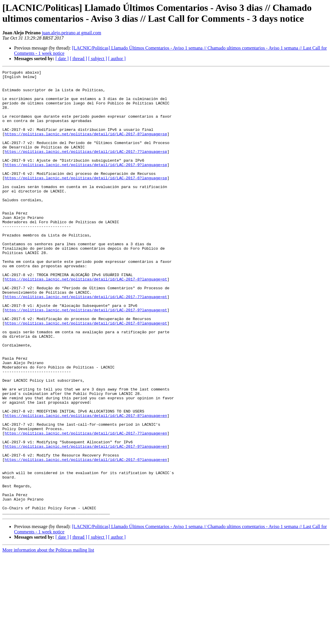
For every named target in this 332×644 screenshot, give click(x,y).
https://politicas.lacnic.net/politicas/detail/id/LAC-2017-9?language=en (86, 522)
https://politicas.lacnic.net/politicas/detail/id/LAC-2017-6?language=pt (86, 374)
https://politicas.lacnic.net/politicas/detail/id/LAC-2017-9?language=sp (86, 184)
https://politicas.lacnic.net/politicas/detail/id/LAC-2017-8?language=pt (86, 321)
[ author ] (117, 59)
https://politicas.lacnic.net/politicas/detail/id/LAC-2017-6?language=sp (86, 200)
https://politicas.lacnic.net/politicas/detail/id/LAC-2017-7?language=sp (86, 168)
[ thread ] (78, 59)
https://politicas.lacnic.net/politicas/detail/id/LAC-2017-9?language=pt (86, 358)
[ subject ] (98, 59)
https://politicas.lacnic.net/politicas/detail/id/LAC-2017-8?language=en (86, 485)
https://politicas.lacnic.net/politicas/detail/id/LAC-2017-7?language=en (86, 506)
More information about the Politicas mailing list (48, 639)
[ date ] (62, 59)
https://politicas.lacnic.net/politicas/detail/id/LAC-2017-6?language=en (86, 538)
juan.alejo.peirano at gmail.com (72, 33)
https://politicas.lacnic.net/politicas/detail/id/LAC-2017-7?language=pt (86, 342)
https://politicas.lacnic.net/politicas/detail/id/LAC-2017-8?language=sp (86, 147)
